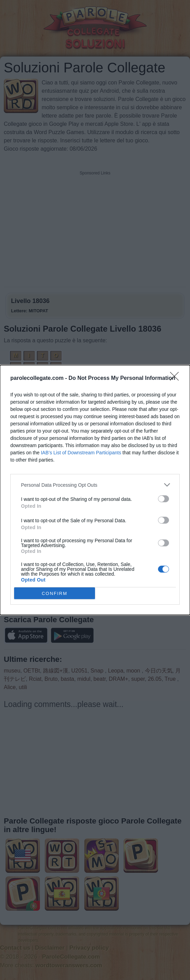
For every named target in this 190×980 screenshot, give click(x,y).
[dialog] (95, 490)
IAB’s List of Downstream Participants (81, 453)
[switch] (163, 499)
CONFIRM (55, 593)
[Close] (177, 378)
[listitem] (95, 485)
